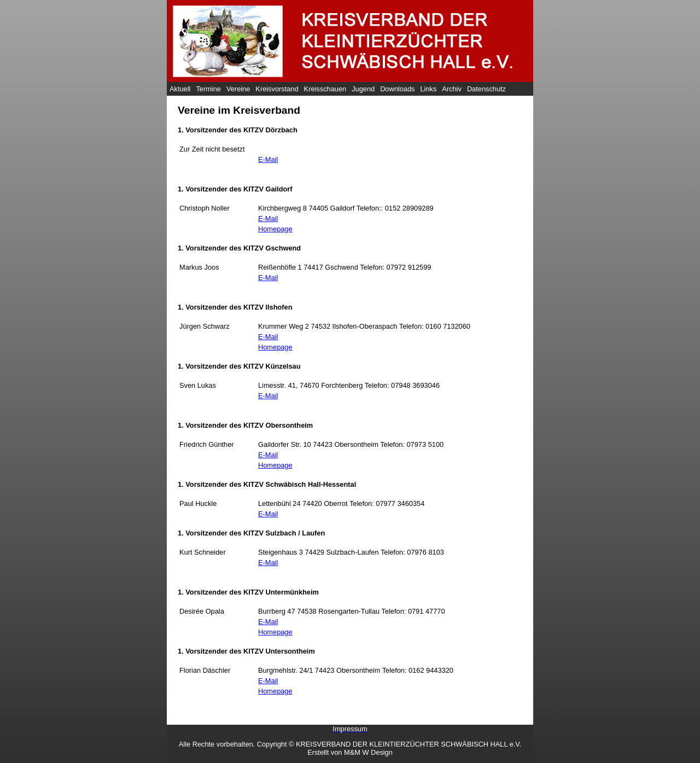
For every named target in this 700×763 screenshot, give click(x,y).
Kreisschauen (325, 89)
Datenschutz (486, 89)
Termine (208, 89)
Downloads (397, 89)
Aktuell (180, 89)
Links (428, 89)
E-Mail (268, 159)
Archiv (452, 89)
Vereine (238, 89)
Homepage (275, 229)
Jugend (363, 89)
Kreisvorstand (277, 89)
